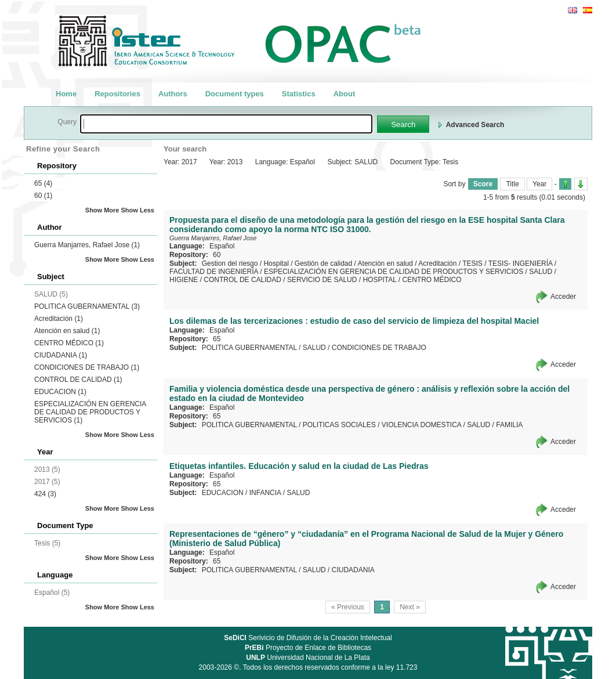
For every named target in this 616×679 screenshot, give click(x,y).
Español (222, 246)
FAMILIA (509, 425)
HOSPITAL (379, 280)
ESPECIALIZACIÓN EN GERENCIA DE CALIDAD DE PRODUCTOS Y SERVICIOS (90, 412)
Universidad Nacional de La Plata (308, 658)
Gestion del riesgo (230, 263)
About (345, 94)
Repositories (117, 94)
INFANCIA (265, 493)
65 (43, 183)
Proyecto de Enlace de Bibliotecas (308, 648)
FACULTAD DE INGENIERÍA (214, 272)
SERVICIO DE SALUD (322, 280)
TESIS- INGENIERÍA (521, 263)
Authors (173, 94)
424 (45, 494)
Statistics (299, 94)
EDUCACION (60, 392)
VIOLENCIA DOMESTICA (421, 425)
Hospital (276, 263)
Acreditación (59, 319)
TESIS (472, 263)
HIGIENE (184, 280)
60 (43, 196)
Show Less (138, 210)
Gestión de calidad (323, 263)
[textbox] (226, 124)
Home (66, 94)
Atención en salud (67, 331)
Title (512, 184)
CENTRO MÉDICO (69, 343)
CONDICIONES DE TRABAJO (87, 367)
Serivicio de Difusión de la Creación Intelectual (308, 638)
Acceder (563, 297)
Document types (235, 94)
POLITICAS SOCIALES (339, 425)
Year (539, 184)
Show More (102, 210)
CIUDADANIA (61, 355)
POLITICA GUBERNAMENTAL (87, 306)
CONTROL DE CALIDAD (78, 380)
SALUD (541, 272)
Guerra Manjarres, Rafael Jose (87, 245)
